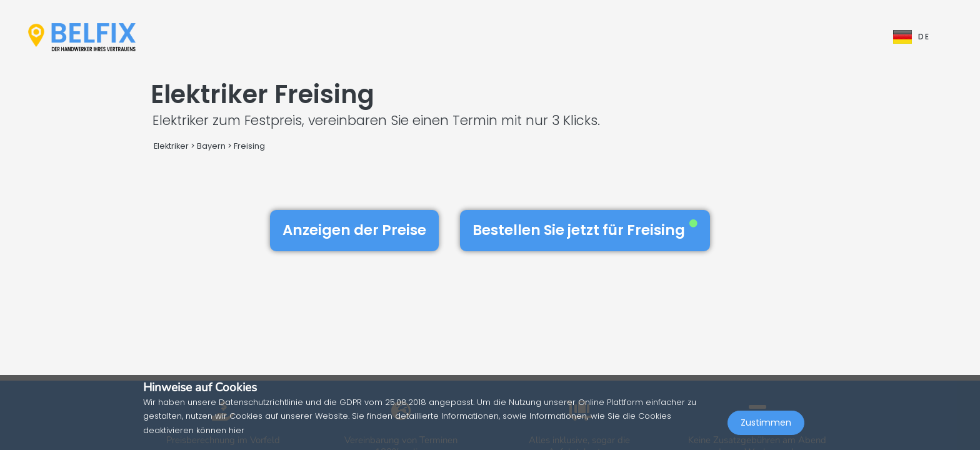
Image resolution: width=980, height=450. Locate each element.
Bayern (211, 146)
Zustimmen (766, 422)
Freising (249, 146)
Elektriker (172, 146)
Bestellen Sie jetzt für (585, 230)
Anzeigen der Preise (354, 230)
